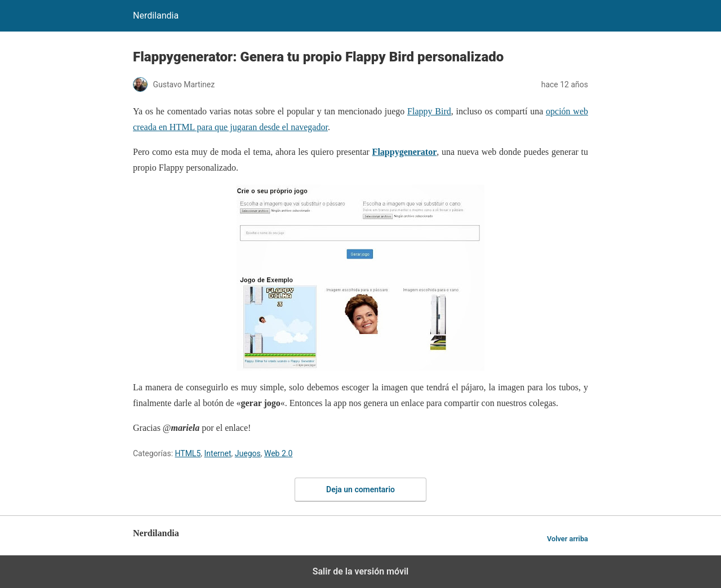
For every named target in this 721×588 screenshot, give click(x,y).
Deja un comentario (360, 489)
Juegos (248, 453)
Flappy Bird (429, 111)
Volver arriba (568, 539)
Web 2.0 (278, 453)
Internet (218, 453)
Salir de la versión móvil (361, 571)
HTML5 (188, 453)
